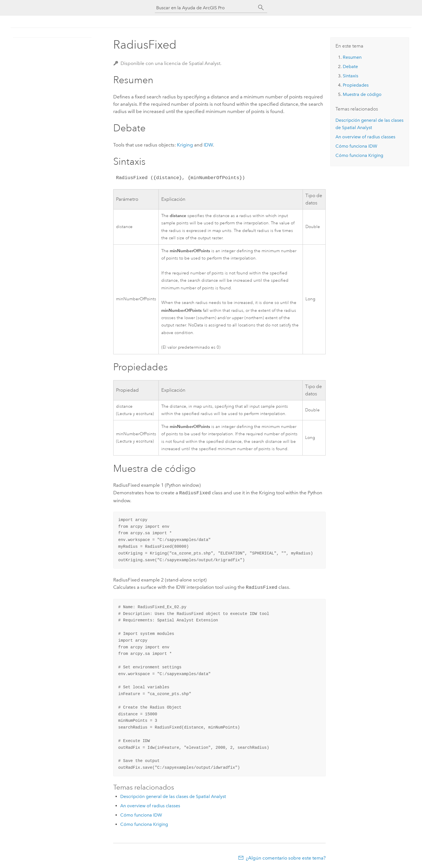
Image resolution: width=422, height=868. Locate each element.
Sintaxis (350, 76)
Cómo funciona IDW (141, 814)
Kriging (185, 145)
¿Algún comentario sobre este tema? (286, 857)
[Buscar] (261, 8)
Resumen (352, 57)
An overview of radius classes (150, 805)
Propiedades (356, 85)
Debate (350, 66)
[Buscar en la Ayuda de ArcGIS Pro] (205, 8)
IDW (208, 145)
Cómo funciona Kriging (144, 823)
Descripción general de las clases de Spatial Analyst (173, 795)
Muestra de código (362, 94)
